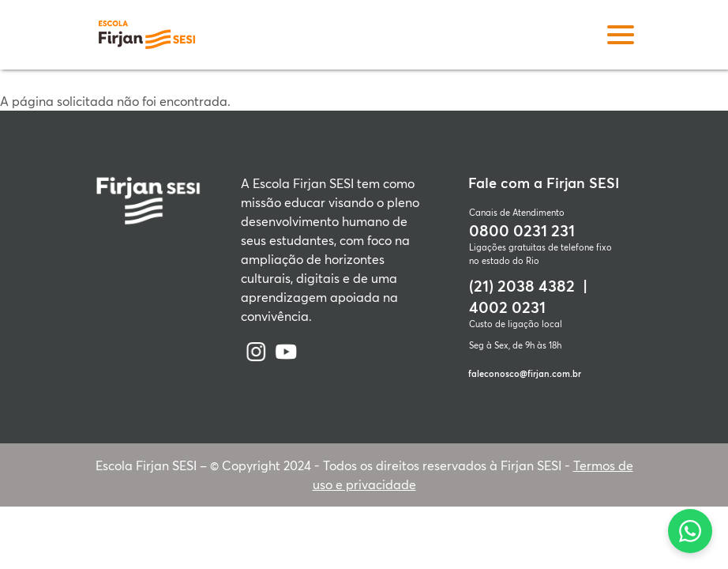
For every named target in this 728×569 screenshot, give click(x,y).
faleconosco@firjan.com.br (525, 373)
